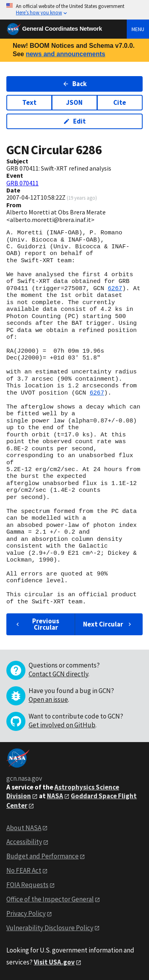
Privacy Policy (26, 913)
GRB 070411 (22, 183)
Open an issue (48, 699)
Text (29, 102)
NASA (55, 796)
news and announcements (66, 54)
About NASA (24, 828)
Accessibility (24, 842)
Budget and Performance (43, 856)
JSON (74, 102)
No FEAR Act (24, 870)
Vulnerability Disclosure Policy (50, 928)
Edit (74, 121)
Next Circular (108, 624)
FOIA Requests (27, 885)
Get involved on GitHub (62, 725)
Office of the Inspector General (50, 899)
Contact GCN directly (58, 674)
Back (74, 84)
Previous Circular (37, 624)
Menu (138, 29)
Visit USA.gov (54, 962)
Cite (120, 102)
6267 (115, 289)
